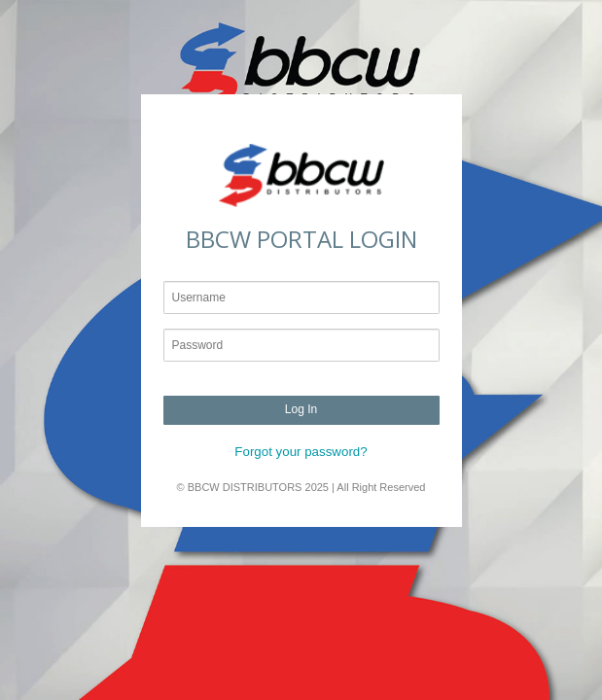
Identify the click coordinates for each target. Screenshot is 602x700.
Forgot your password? (301, 452)
